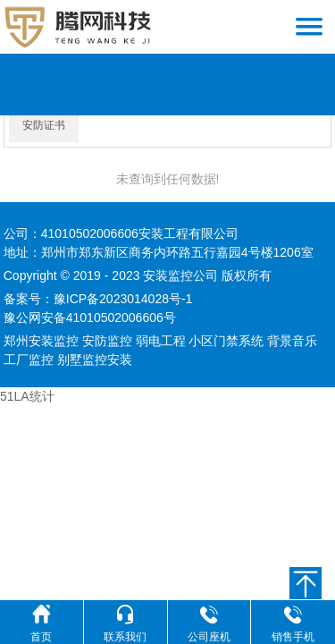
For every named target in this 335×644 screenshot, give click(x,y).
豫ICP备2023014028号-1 (123, 299)
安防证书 (44, 125)
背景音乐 (292, 341)
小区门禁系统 (226, 341)
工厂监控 (29, 360)
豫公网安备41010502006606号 (90, 318)
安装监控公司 (180, 275)
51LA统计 (27, 396)
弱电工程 (161, 341)
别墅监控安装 (95, 360)
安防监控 (107, 341)
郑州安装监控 (41, 341)
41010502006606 (90, 233)
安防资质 (195, 72)
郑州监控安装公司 (118, 72)
